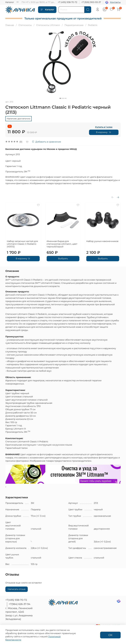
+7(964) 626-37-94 (20, 604)
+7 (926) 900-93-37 (91, 2)
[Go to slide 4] (66, 98)
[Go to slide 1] (60, 98)
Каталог (10, 2)
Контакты (115, 2)
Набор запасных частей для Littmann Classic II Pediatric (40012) (22, 244)
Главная (10, 25)
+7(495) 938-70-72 (16, 600)
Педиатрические (74, 25)
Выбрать (63, 259)
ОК (110, 635)
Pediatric (93, 25)
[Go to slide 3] (64, 98)
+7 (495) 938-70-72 (67, 2)
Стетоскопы (25, 25)
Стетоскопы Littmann (48, 25)
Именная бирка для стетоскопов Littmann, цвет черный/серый (62, 244)
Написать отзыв (17, 589)
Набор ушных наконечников (102, 241)
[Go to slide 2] (62, 98)
